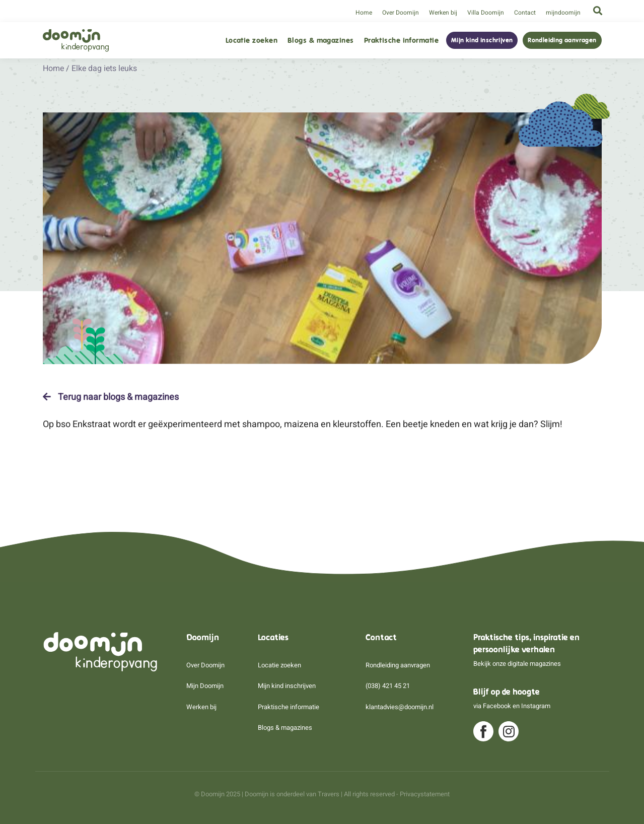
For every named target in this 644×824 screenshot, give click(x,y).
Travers (329, 794)
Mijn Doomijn (205, 686)
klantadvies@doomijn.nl (400, 707)
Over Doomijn (401, 13)
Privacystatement (425, 794)
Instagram (536, 706)
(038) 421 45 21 (388, 686)
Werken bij (443, 13)
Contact (525, 13)
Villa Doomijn (486, 13)
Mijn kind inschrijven (482, 40)
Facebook (497, 706)
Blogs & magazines (321, 41)
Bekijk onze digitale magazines (517, 664)
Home (364, 13)
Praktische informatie (401, 41)
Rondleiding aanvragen (562, 40)
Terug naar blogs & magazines (111, 397)
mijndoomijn (563, 13)
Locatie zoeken (252, 41)
